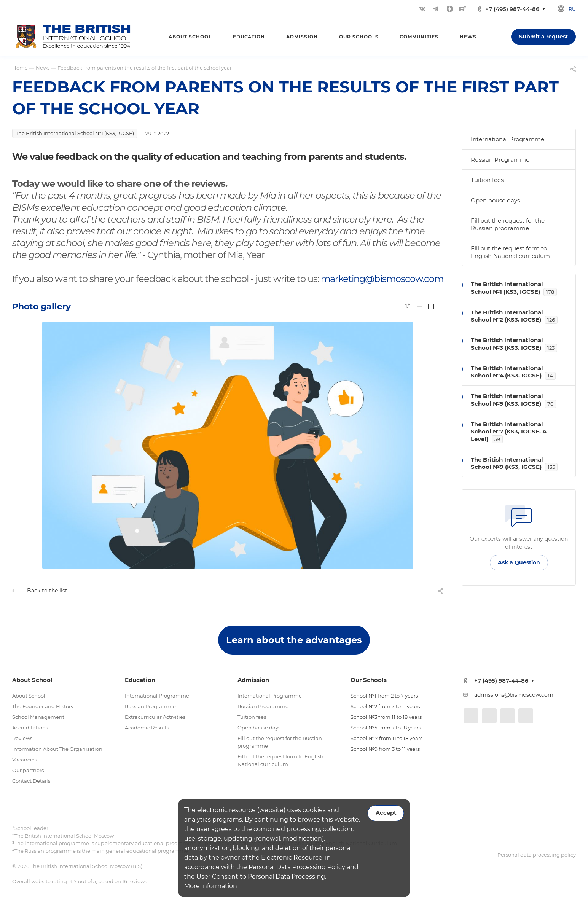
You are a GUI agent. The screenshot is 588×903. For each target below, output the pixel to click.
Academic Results (147, 728)
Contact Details (31, 781)
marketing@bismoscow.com (382, 279)
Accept (386, 813)
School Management (38, 717)
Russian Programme (500, 160)
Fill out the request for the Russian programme (508, 224)
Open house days (495, 200)
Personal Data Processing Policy (297, 867)
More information (211, 886)
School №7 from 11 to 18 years (386, 738)
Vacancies (25, 760)
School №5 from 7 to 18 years (386, 728)
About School (29, 696)
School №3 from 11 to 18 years (386, 717)
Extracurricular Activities (155, 717)
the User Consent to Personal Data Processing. (255, 877)
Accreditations (30, 728)
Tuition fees (487, 180)
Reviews (22, 738)
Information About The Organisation (57, 749)
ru (572, 9)
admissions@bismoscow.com (514, 695)
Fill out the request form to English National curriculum (510, 252)
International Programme (508, 139)
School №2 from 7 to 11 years (385, 706)
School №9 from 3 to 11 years (385, 749)
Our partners (28, 770)
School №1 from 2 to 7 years (384, 696)
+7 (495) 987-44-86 (512, 9)
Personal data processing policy (537, 855)
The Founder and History (43, 706)
